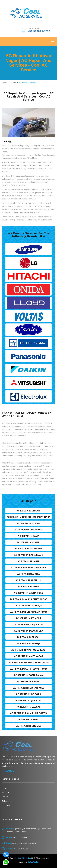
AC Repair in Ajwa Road (29, 700)
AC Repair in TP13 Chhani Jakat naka (28, 517)
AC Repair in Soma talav (28, 675)
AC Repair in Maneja (28, 643)
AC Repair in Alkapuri (28, 580)
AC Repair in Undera (29, 726)
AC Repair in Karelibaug (29, 555)
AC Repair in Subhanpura (29, 688)
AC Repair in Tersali (29, 637)
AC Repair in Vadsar (29, 707)
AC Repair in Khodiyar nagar (29, 568)
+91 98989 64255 (39, 31)
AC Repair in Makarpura (28, 631)
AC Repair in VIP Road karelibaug (29, 662)
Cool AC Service (24, 858)
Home (4, 83)
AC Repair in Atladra (28, 618)
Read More (8, 771)
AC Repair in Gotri (28, 587)
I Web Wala (33, 862)
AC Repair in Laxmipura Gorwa (28, 713)
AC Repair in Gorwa (29, 523)
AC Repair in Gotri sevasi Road (29, 669)
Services (13, 83)
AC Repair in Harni (28, 561)
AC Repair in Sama (28, 536)
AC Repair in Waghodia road (28, 650)
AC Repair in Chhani (28, 511)
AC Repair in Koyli (29, 719)
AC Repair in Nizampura (28, 530)
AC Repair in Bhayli (28, 681)
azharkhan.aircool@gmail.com (24, 843)
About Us (5, 792)
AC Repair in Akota (29, 574)
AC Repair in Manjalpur (28, 625)
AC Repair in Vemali (28, 542)
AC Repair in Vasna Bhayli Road (29, 599)
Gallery (4, 801)
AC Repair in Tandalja (29, 606)
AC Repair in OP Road (28, 694)
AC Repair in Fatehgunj (28, 549)
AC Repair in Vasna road (29, 593)
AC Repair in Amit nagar (29, 656)
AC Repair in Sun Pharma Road (29, 612)
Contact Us (6, 805)
